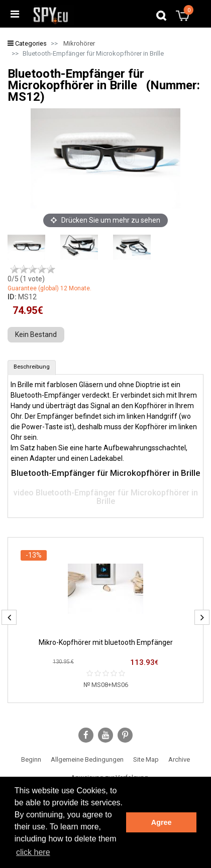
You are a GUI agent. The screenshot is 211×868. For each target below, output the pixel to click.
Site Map (146, 759)
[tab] (32, 368)
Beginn (31, 759)
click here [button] (33, 852)
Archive (179, 759)
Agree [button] (162, 822)
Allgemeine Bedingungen (87, 759)
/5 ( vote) (26, 279)
